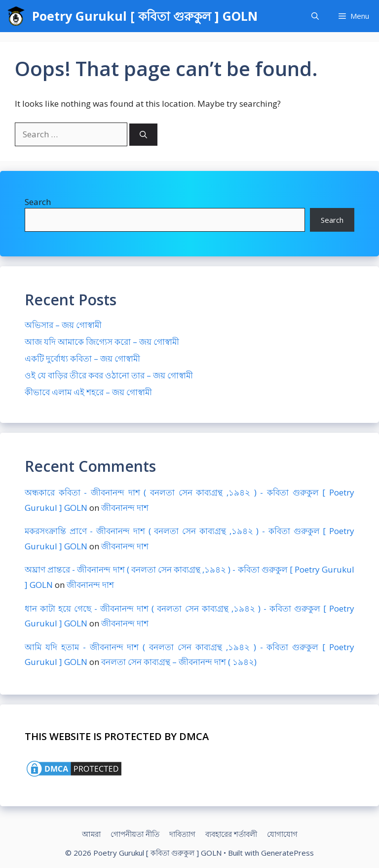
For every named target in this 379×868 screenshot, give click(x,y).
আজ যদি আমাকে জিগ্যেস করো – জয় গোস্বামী (102, 342)
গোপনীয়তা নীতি (135, 834)
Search (38, 202)
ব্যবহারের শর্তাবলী (231, 834)
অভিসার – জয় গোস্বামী (63, 325)
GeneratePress (287, 853)
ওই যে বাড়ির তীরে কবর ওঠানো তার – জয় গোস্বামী (109, 375)
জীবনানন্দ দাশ (125, 508)
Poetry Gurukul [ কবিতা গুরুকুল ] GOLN (145, 16)
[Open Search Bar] (315, 16)
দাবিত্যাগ (182, 834)
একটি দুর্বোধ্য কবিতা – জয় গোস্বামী (82, 358)
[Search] (143, 135)
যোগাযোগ (282, 834)
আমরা (91, 834)
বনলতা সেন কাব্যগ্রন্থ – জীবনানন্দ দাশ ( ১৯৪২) (179, 662)
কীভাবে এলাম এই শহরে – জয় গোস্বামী (88, 392)
